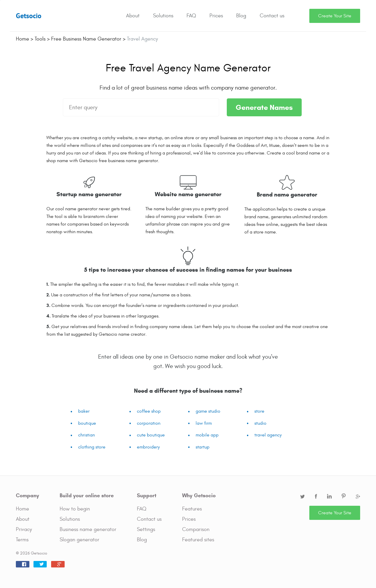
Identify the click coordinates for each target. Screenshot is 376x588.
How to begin (75, 509)
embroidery (148, 447)
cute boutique (151, 435)
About (133, 16)
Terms (22, 540)
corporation (149, 423)
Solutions (163, 16)
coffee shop (149, 411)
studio (260, 423)
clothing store (92, 447)
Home (22, 509)
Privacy (24, 529)
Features (192, 509)
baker (84, 411)
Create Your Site (335, 16)
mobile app (207, 435)
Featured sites (198, 540)
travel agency (268, 435)
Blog (241, 16)
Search (302, 16)
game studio (208, 411)
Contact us (272, 16)
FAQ (191, 16)
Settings (146, 529)
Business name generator (88, 529)
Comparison (196, 529)
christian (87, 435)
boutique (87, 423)
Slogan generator (79, 540)
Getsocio (29, 16)
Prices (216, 16)
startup (203, 447)
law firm (204, 423)
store (259, 411)
